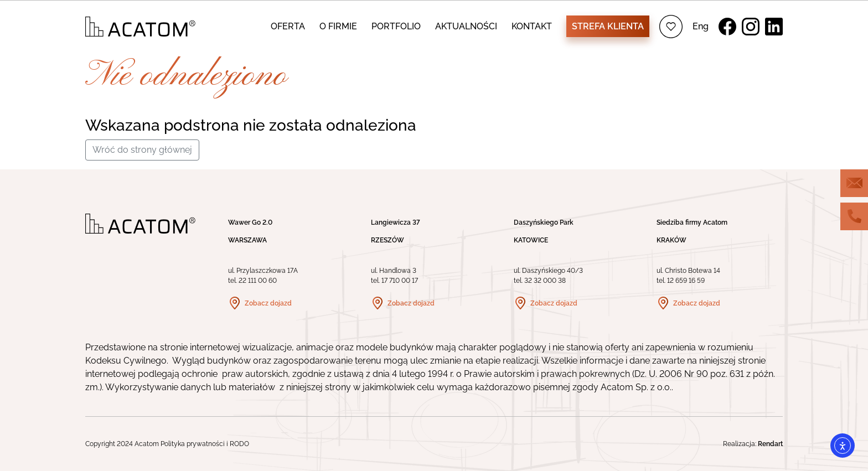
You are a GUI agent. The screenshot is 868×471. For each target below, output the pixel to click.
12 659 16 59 (686, 281)
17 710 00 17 (400, 281)
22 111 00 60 (258, 281)
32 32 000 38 (545, 281)
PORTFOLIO (396, 26)
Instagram (751, 27)
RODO (239, 444)
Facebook (727, 27)
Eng (701, 26)
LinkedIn (774, 27)
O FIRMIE (338, 26)
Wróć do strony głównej (142, 150)
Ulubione (671, 27)
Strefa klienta (608, 26)
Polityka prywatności (193, 444)
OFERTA (288, 26)
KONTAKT (532, 26)
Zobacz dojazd (268, 303)
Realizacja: (753, 444)
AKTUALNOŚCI (466, 26)
